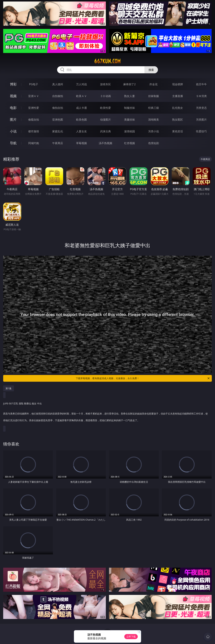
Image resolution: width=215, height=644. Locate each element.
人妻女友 (81, 131)
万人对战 (81, 84)
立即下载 (131, 637)
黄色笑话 (178, 131)
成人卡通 (81, 108)
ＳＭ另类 (201, 96)
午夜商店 (58, 143)
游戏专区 (105, 84)
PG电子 (34, 84)
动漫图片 (105, 120)
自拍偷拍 (58, 96)
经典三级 (154, 108)
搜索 (151, 70)
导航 (13, 143)
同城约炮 (34, 143)
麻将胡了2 (129, 84)
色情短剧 (154, 143)
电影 (13, 108)
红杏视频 (130, 143)
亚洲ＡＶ (34, 96)
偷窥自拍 (34, 120)
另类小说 (154, 131)
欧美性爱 (105, 108)
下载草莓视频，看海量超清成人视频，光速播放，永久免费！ (143, 378)
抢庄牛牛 (201, 84)
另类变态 (201, 108)
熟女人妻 (130, 96)
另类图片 (201, 120)
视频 (13, 96)
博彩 (13, 84)
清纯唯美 (154, 120)
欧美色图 (81, 120)
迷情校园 (130, 131)
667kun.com (107, 61)
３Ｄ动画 (105, 96)
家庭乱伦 (58, 131)
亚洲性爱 (34, 108)
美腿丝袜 (130, 120)
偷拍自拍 (58, 108)
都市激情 (34, 131)
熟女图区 (178, 120)
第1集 (9, 388)
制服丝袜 (130, 108)
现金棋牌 (178, 84)
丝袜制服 (154, 96)
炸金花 (154, 84)
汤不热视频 (105, 143)
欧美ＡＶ (81, 96)
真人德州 (58, 84)
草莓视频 (81, 143)
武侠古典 (105, 131)
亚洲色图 (58, 120)
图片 (13, 119)
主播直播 (178, 96)
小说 (13, 131)
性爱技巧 (201, 131)
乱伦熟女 (178, 108)
